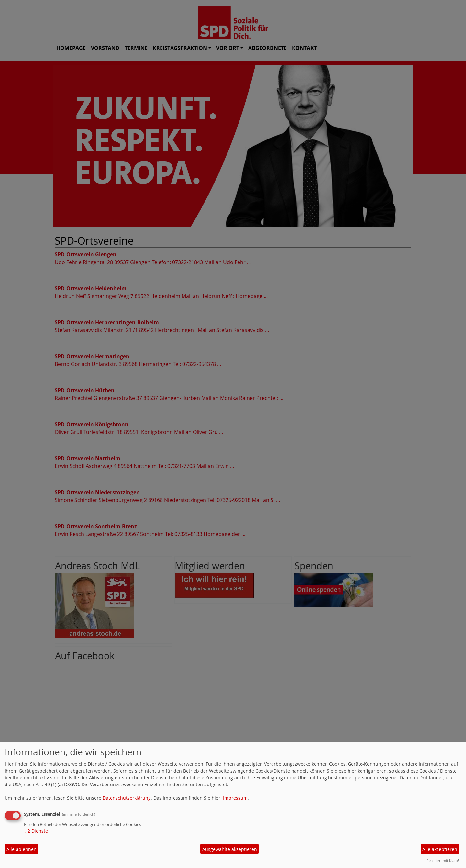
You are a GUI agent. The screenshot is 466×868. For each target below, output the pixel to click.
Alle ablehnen (22, 849)
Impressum (235, 798)
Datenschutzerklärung (127, 798)
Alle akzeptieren (440, 849)
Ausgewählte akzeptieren (230, 849)
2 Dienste (36, 831)
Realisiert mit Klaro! (443, 860)
